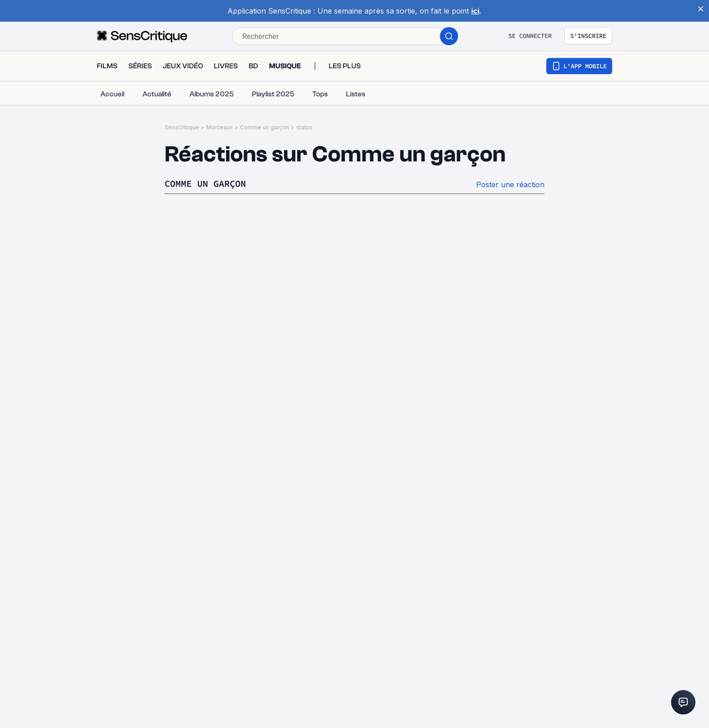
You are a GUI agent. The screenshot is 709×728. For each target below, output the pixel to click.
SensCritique (182, 127)
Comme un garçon (265, 127)
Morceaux (220, 127)
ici (475, 11)
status (304, 127)
